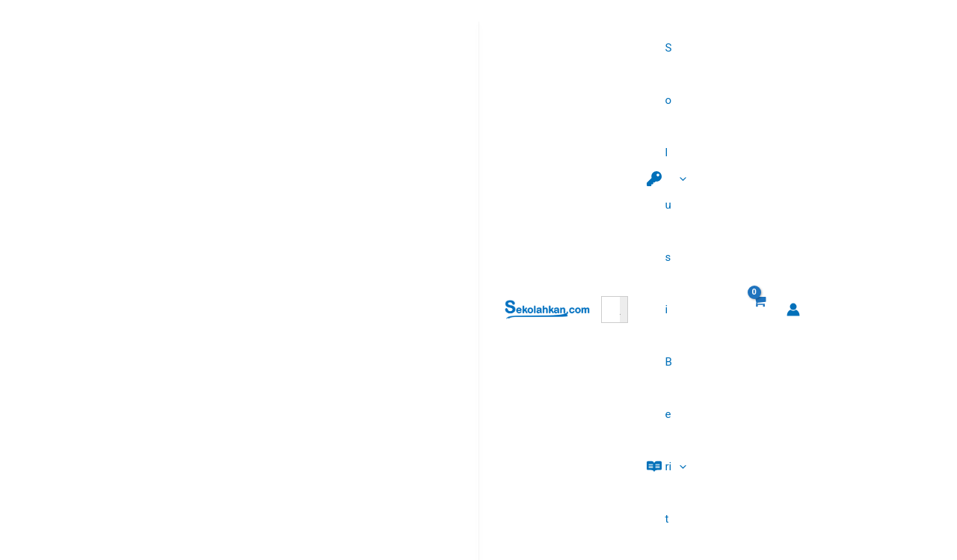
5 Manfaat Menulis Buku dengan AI (741, 420)
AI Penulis (365, 420)
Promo (357, 462)
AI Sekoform (371, 378)
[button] (662, 26)
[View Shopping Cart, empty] (889, 27)
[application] (688, 26)
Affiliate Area (372, 441)
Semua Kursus (376, 483)
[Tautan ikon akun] (924, 26)
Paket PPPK (370, 399)
